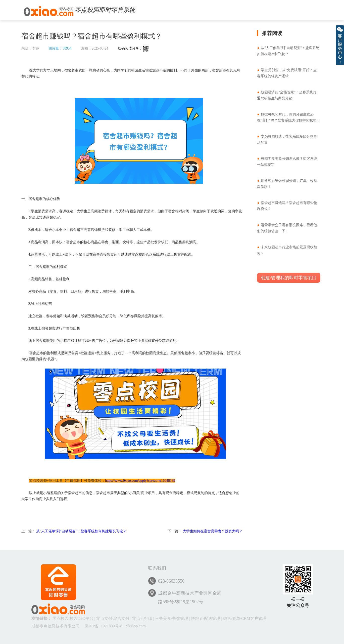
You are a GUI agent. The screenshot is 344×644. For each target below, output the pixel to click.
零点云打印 (142, 618)
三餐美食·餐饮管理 (172, 618)
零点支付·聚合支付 (113, 618)
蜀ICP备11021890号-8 (104, 626)
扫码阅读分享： (133, 48)
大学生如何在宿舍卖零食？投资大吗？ (213, 531)
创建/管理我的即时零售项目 (289, 278)
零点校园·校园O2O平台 (73, 618)
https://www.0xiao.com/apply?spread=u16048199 (140, 481)
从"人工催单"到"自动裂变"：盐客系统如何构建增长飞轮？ (81, 531)
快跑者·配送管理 (206, 618)
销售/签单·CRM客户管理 (245, 618)
